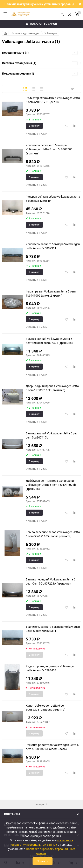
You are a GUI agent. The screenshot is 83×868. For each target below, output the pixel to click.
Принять (43, 861)
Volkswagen (51, 33)
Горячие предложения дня (25, 33)
